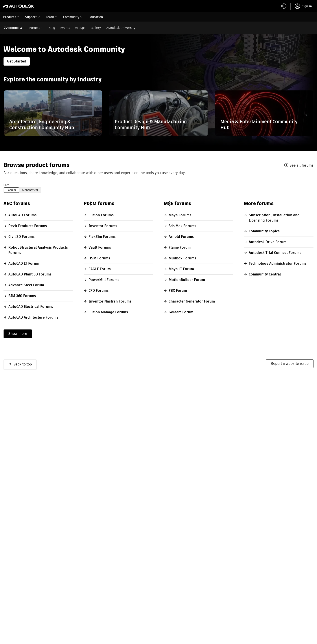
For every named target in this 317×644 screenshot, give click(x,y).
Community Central (265, 274)
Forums (35, 28)
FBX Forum (178, 291)
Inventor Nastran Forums (110, 301)
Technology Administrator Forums (278, 263)
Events (65, 28)
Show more (18, 334)
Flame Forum (180, 247)
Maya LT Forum (181, 269)
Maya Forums (180, 215)
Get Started (17, 61)
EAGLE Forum (100, 269)
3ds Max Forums (182, 226)
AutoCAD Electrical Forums (31, 307)
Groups (80, 28)
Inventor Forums (103, 226)
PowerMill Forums (104, 280)
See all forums (301, 165)
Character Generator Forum (192, 301)
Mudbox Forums (182, 258)
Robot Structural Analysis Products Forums (38, 250)
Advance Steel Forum (26, 285)
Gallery (96, 28)
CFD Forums (99, 291)
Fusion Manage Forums (108, 312)
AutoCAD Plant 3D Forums (30, 274)
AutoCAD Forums (22, 215)
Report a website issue (290, 364)
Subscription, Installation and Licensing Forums (274, 218)
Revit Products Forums (28, 226)
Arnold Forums (181, 237)
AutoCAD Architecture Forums (33, 317)
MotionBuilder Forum (187, 280)
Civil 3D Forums (21, 237)
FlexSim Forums (102, 237)
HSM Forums (99, 258)
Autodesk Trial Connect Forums (275, 253)
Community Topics (264, 231)
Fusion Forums (101, 215)
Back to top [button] (23, 364)
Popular (11, 190)
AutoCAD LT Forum (24, 263)
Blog (52, 28)
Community (13, 27)
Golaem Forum (181, 312)
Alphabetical (30, 190)
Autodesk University (121, 28)
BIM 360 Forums (22, 296)
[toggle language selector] (284, 6)
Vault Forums (100, 247)
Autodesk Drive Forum (268, 242)
